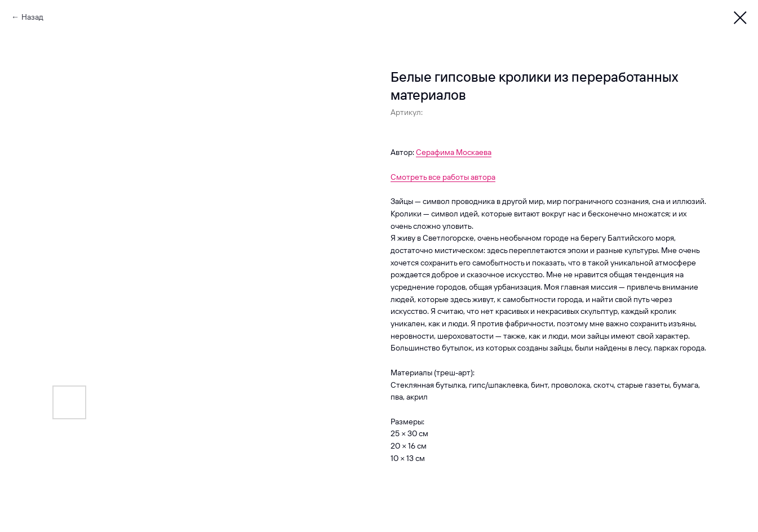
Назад (32, 17)
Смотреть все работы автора (443, 177)
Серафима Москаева (454, 152)
